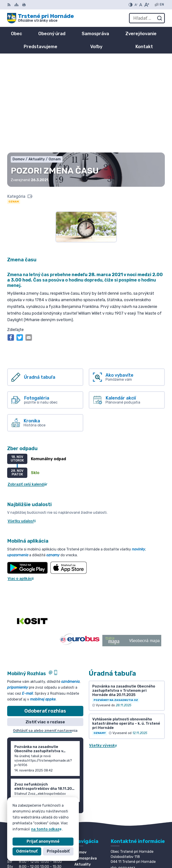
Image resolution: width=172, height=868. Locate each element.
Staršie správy (24, 714)
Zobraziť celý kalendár (28, 392)
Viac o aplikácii (21, 486)
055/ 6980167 (124, 788)
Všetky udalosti (22, 429)
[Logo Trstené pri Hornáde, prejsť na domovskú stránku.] (41, 18)
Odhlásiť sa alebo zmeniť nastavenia (45, 638)
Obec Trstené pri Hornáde (59, 823)
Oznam (14, 109)
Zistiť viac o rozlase (45, 630)
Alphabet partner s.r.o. (73, 819)
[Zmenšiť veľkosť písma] (136, 5)
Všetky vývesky (103, 653)
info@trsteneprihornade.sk (135, 793)
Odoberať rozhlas (45, 618)
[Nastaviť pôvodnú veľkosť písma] (141, 5)
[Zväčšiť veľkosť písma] (147, 5)
